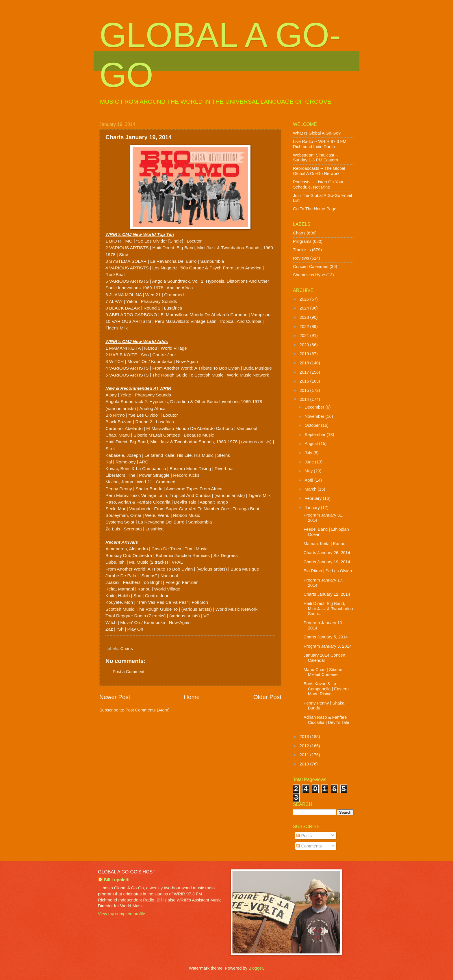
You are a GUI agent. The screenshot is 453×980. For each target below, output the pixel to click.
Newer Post (115, 697)
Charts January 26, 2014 (327, 553)
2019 (305, 354)
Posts (304, 836)
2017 (305, 372)
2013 (305, 737)
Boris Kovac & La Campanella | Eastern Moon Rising (326, 689)
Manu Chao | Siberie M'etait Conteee (323, 672)
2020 (305, 345)
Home (192, 697)
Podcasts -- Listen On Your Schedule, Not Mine (318, 185)
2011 (305, 755)
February (314, 498)
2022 (305, 327)
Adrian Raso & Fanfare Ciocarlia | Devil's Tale (326, 720)
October (313, 425)
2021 (305, 336)
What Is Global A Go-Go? (317, 133)
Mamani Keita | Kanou (325, 544)
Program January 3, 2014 (328, 646)
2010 (305, 764)
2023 (305, 317)
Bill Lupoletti (117, 880)
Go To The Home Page (315, 209)
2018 (305, 363)
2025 (305, 299)
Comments (309, 846)
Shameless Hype (309, 275)
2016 (305, 381)
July (309, 453)
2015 (305, 390)
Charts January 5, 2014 (326, 637)
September (315, 435)
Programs (302, 241)
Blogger (256, 968)
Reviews (301, 258)
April (309, 480)
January (313, 508)
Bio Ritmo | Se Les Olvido (328, 571)
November (315, 416)
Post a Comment (129, 672)
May (309, 471)
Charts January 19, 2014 (327, 562)
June (310, 462)
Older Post (267, 697)
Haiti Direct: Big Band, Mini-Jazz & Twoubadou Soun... (328, 609)
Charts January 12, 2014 (327, 594)
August (312, 444)
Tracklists (302, 250)
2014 (305, 399)
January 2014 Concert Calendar (325, 658)
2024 (305, 308)
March (311, 489)
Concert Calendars (311, 267)
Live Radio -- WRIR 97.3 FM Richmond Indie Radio (320, 144)
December (315, 407)
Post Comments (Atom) (147, 710)
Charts (127, 649)
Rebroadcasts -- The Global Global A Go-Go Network (319, 171)
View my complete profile (121, 914)
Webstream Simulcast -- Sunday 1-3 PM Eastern (316, 158)
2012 (305, 746)
